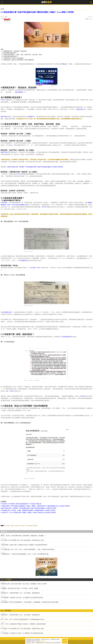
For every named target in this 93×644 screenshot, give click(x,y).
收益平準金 (80, 109)
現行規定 (5, 203)
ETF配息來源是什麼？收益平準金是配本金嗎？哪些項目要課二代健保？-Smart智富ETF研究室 (37, 12)
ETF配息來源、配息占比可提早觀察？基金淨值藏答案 (18, 60)
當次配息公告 (24, 260)
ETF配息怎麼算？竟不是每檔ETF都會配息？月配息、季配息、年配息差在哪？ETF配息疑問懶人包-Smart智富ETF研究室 (35, 506)
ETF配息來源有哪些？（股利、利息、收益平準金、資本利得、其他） (23, 55)
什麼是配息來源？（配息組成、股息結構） (15, 51)
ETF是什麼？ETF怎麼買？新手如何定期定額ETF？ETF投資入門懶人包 (21, 504)
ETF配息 (63, 64)
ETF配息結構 (29, 526)
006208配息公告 (7, 312)
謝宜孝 (23, 526)
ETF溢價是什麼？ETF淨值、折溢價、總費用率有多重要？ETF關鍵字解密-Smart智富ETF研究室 (28, 510)
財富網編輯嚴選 (7, 20)
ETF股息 (7, 526)
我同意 (65, 640)
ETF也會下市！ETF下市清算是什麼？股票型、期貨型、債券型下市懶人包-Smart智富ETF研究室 (28, 513)
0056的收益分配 (66, 337)
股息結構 (35, 526)
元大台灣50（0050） (35, 268)
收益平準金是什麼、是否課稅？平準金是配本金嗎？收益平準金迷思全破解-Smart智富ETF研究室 (35, 167)
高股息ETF (32, 117)
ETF (2, 100)
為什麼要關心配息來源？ (10, 53)
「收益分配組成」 (19, 92)
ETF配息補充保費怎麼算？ (10, 56)
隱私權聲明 (43, 640)
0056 (11, 391)
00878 (44, 207)
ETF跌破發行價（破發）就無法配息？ (14, 58)
